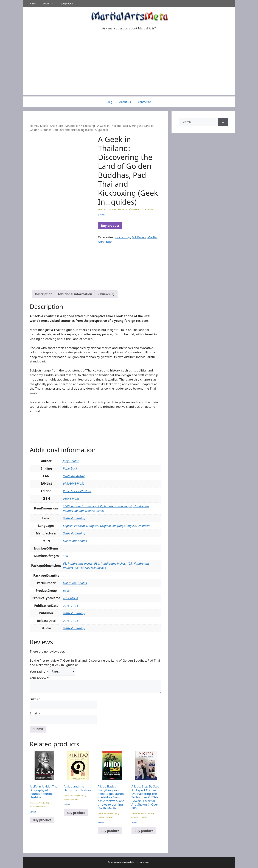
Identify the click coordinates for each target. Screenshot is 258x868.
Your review (39, 678)
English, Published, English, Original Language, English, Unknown (107, 526)
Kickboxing (88, 126)
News (33, 4)
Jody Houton (71, 461)
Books (50, 4)
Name (35, 699)
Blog (110, 102)
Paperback (70, 468)
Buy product (110, 226)
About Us (125, 102)
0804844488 (71, 499)
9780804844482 (74, 476)
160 (65, 556)
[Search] (223, 122)
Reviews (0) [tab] (106, 294)
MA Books (72, 126)
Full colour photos (75, 541)
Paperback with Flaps (77, 491)
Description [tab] (44, 294)
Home (34, 126)
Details (101, 215)
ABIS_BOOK (70, 598)
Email (35, 713)
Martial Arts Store (51, 126)
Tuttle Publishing (74, 518)
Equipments (67, 4)
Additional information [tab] (75, 294)
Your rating (39, 671)
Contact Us (145, 102)
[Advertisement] (129, 70)
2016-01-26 (71, 606)
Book (66, 591)
